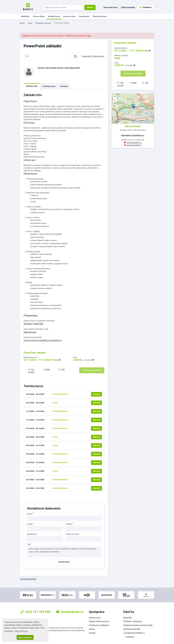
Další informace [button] (21, 631)
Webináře (25, 16)
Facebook (129, 637)
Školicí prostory (100, 16)
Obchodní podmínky (132, 629)
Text (30, 544)
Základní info (32, 86)
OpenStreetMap (141, 123)
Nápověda (128, 617)
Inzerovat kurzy (111, 7)
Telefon (70, 524)
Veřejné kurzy (54, 16)
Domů (22, 23)
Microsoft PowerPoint (28, 579)
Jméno (31, 514)
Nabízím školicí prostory (99, 621)
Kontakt (64, 86)
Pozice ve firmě (72, 534)
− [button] (115, 100)
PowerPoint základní (62, 23)
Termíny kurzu (49, 86)
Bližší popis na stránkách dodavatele (43, 341)
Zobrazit (96, 394)
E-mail (31, 524)
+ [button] (115, 97)
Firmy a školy (39, 16)
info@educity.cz (70, 612)
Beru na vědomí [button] (25, 637)
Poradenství (84, 16)
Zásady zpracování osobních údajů (138, 625)
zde (89, 36)
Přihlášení (145, 7)
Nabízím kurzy (95, 617)
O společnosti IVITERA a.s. (134, 633)
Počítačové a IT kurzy (43, 23)
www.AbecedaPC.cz (134, 145)
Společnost (32, 534)
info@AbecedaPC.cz (134, 143)
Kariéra (92, 629)
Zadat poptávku (128, 7)
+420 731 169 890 (35, 612)
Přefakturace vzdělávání (99, 625)
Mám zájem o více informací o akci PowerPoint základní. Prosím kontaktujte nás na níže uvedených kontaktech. (64, 552)
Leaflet (132, 123)
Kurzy (30, 23)
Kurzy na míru (69, 16)
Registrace (138, 621)
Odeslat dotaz (64, 562)
